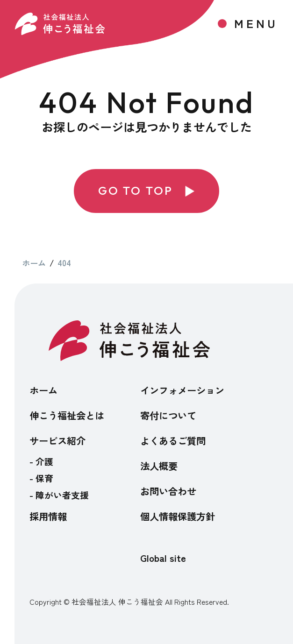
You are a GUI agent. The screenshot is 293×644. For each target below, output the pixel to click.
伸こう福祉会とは (67, 415)
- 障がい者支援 (59, 495)
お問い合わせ (168, 491)
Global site (163, 558)
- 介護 (41, 461)
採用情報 (48, 516)
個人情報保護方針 (178, 516)
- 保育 (41, 478)
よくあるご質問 (173, 440)
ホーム (43, 390)
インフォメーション (182, 390)
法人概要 (159, 466)
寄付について (168, 415)
